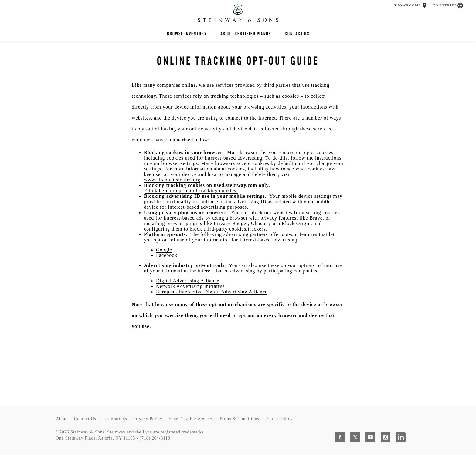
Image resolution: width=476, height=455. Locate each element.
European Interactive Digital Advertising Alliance (212, 292)
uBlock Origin (295, 223)
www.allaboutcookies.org (172, 180)
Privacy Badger (231, 223)
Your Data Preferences (191, 419)
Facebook (167, 255)
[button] (425, 5)
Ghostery (261, 223)
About (62, 419)
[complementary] (432, 422)
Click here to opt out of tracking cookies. (192, 191)
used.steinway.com (235, 185)
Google (164, 250)
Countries (445, 5)
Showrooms (408, 5)
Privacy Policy (148, 419)
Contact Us (297, 34)
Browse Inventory (187, 34)
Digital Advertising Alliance (188, 281)
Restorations (115, 419)
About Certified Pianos (246, 34)
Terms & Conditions (239, 419)
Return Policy (279, 419)
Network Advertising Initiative (190, 286)
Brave (316, 218)
